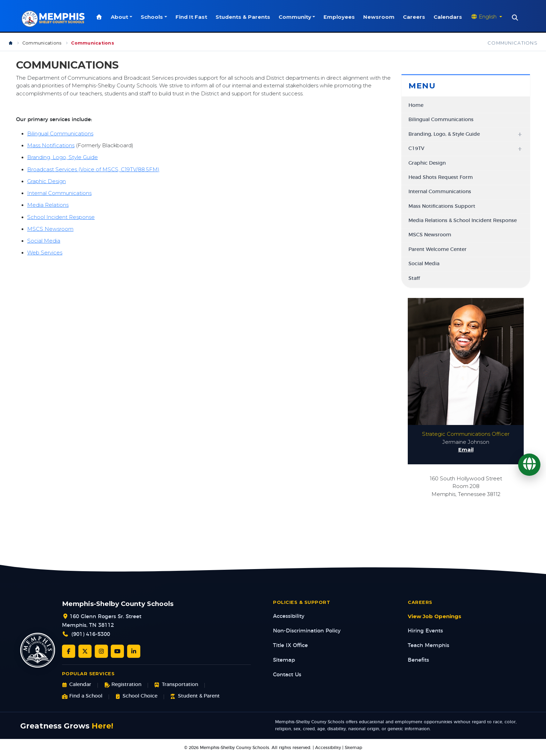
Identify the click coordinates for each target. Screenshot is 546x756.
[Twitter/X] (85, 652)
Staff (414, 279)
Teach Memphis (428, 646)
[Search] (516, 18)
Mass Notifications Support (442, 207)
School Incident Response (61, 217)
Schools (153, 17)
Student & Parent (195, 697)
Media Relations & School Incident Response (463, 221)
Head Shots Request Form (441, 178)
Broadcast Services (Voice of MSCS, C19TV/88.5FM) (93, 170)
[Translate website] (487, 17)
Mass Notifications (51, 146)
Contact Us (287, 675)
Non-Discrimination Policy (307, 631)
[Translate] (529, 465)
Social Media (44, 241)
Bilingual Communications (60, 134)
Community (296, 17)
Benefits (418, 660)
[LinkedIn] (134, 652)
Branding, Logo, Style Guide (63, 158)
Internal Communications (59, 194)
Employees (341, 17)
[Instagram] (101, 652)
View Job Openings (435, 617)
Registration (123, 685)
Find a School (82, 697)
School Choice (136, 697)
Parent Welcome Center (438, 250)
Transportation (176, 685)
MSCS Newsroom (50, 229)
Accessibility (289, 617)
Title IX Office (290, 646)
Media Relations (48, 205)
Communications (42, 43)
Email (466, 450)
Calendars (449, 17)
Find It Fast (192, 17)
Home (416, 106)
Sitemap (284, 660)
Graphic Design (46, 182)
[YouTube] (117, 652)
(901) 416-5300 (91, 635)
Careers (415, 17)
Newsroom (380, 17)
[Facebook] (69, 652)
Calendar (77, 685)
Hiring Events (425, 631)
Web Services (45, 253)
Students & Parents (244, 17)
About (121, 17)
